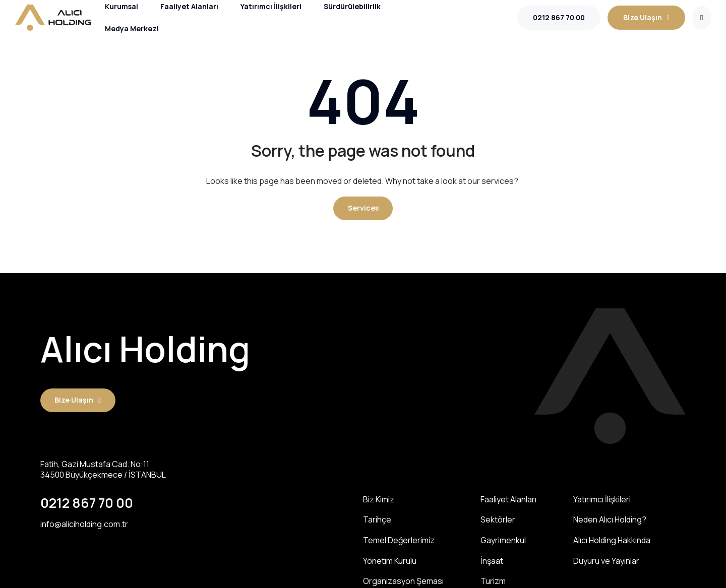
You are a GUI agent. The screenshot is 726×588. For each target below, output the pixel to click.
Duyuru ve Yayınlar (606, 559)
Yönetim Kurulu (390, 559)
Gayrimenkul (503, 539)
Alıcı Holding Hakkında (612, 539)
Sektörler (498, 519)
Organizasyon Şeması (403, 578)
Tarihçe (377, 519)
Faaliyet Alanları (508, 500)
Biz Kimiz (379, 500)
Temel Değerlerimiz (399, 539)
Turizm (493, 578)
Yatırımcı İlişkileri (602, 500)
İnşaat (492, 559)
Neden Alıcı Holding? (610, 519)
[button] (363, 209)
